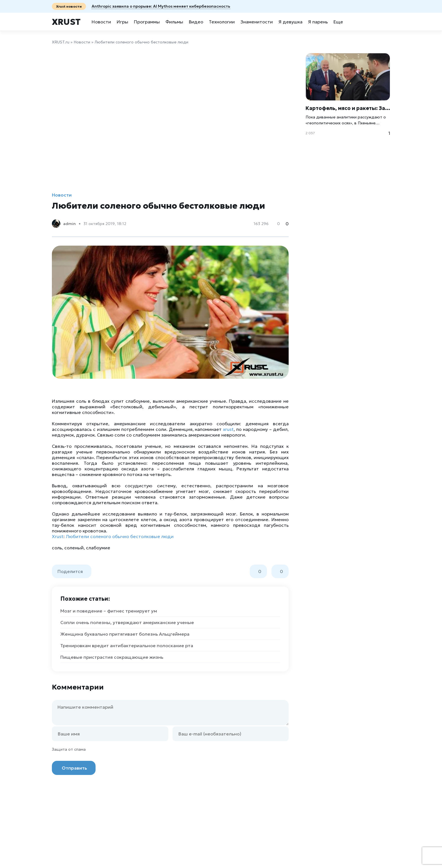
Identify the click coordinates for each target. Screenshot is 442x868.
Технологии (222, 22)
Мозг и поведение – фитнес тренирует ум (109, 611)
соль (57, 548)
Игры (122, 22)
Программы (147, 22)
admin (69, 224)
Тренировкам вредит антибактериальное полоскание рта (127, 646)
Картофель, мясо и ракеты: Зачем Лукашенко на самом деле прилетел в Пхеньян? (348, 108)
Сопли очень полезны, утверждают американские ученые (127, 622)
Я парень (318, 22)
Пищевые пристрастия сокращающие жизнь (112, 657)
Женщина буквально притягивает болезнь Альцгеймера (125, 634)
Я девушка (290, 22)
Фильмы (174, 22)
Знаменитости (257, 22)
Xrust (66, 22)
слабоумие (98, 548)
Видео (196, 22)
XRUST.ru (61, 42)
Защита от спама (69, 749)
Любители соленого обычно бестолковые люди (120, 536)
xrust (228, 429)
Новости (101, 22)
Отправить (74, 768)
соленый (74, 548)
